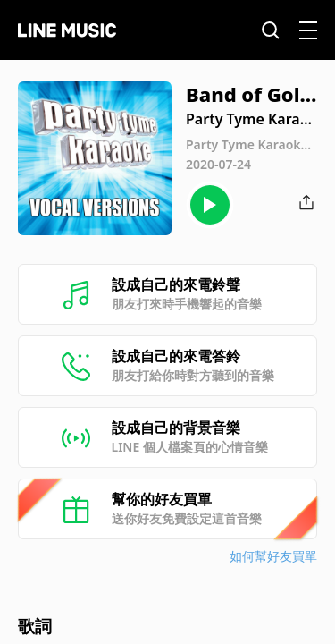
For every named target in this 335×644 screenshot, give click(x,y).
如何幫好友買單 (273, 556)
